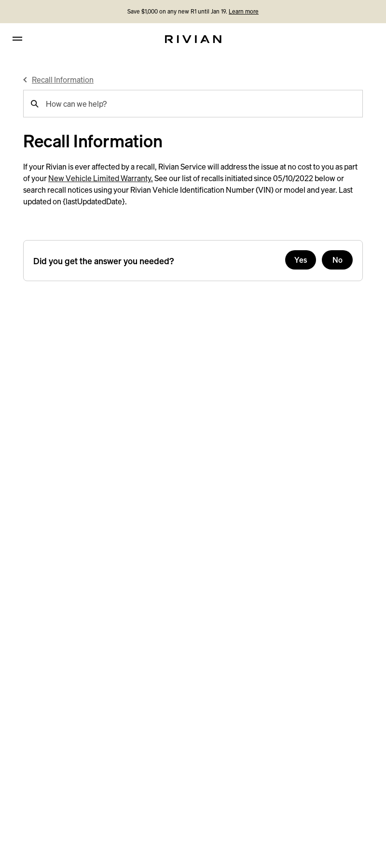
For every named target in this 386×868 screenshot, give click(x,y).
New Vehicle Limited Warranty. (101, 178)
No (338, 260)
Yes (301, 260)
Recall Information (63, 80)
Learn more (244, 11)
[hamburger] (17, 39)
